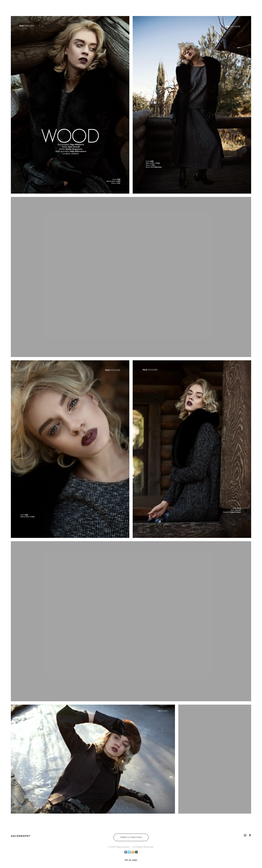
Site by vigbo (131, 860)
